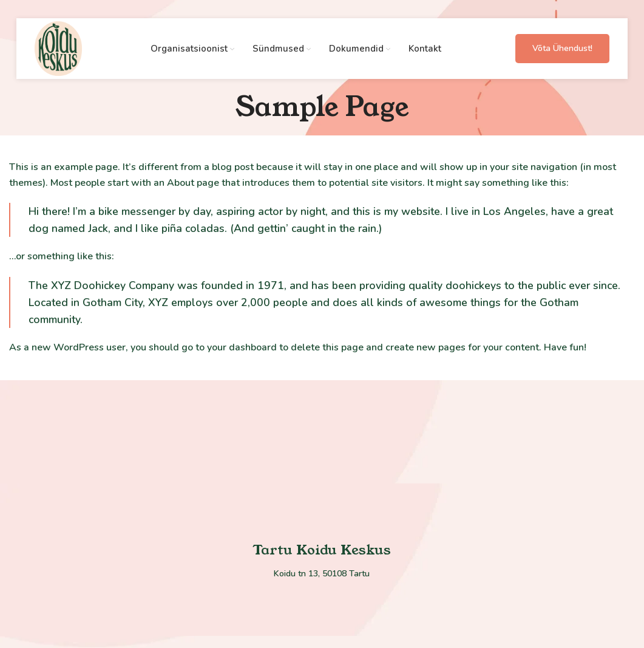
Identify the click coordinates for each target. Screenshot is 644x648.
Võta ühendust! (562, 48)
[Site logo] (59, 48)
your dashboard (242, 347)
